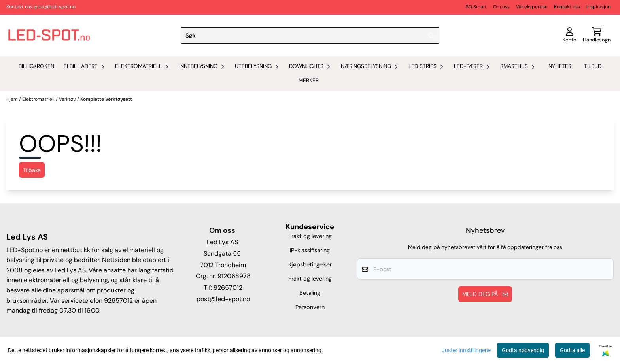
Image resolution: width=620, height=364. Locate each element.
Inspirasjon (598, 7)
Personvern (310, 307)
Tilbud (593, 66)
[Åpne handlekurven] (597, 36)
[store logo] (49, 35)
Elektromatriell (39, 99)
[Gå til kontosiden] (570, 36)
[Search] (431, 36)
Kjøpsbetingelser (310, 264)
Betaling (310, 293)
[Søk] (310, 36)
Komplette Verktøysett (106, 99)
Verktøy (68, 99)
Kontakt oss (567, 7)
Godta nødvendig (523, 350)
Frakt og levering (310, 236)
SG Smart (476, 7)
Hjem (13, 99)
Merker (309, 80)
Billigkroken (36, 66)
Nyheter (560, 66)
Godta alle (572, 350)
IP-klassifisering (310, 250)
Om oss (501, 7)
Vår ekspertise (532, 7)
